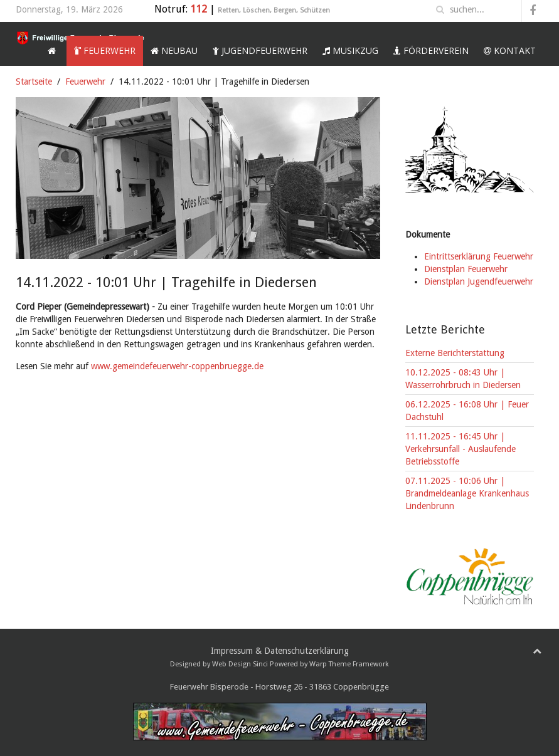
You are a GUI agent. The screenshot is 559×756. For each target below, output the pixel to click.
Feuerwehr (105, 50)
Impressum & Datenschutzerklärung (280, 651)
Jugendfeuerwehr (260, 50)
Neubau (174, 50)
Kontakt (510, 50)
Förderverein (431, 50)
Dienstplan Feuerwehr (466, 269)
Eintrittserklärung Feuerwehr (479, 256)
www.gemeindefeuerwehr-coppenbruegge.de (177, 366)
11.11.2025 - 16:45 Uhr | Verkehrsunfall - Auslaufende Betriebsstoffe (461, 449)
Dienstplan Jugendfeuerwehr (479, 281)
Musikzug (350, 50)
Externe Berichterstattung (455, 353)
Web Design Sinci (240, 664)
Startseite (34, 81)
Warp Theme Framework (349, 664)
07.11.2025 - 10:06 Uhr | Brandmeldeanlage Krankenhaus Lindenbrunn (467, 493)
